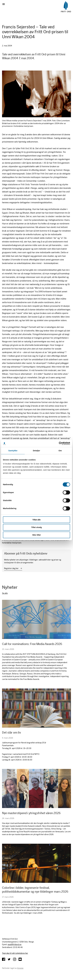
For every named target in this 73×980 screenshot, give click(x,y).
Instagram (15, 959)
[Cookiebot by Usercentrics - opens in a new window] (59, 443)
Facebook (4, 959)
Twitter (9, 959)
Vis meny (5, 4)
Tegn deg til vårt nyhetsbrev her (15, 953)
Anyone (20, 968)
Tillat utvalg (36, 527)
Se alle (5, 593)
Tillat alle (36, 520)
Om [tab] (60, 451)
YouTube (20, 959)
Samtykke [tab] (13, 451)
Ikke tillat (36, 535)
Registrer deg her (11, 568)
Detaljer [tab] (36, 451)
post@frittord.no (15, 944)
